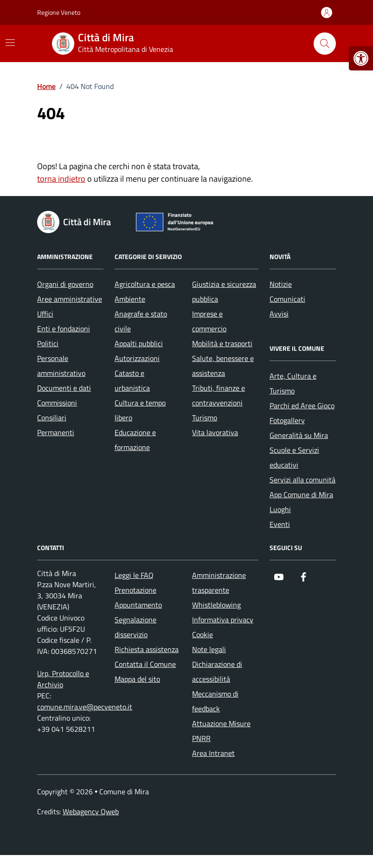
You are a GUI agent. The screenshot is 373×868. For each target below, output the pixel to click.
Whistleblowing (216, 605)
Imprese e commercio (209, 321)
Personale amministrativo (61, 366)
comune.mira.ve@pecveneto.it (85, 707)
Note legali (209, 649)
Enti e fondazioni (64, 329)
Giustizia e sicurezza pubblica (224, 291)
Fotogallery (287, 420)
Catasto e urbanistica (132, 380)
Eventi (280, 524)
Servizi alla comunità (302, 480)
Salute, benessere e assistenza (223, 366)
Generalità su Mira (299, 435)
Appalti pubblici (139, 343)
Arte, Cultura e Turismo (293, 383)
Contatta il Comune (145, 664)
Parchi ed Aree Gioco (302, 405)
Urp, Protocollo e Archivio (63, 679)
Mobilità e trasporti (222, 343)
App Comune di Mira (301, 494)
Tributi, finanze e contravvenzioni (219, 395)
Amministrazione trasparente (219, 583)
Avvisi (279, 314)
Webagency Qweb (91, 811)
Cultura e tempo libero (140, 410)
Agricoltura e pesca (145, 284)
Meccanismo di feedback (215, 701)
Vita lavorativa (215, 432)
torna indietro (61, 179)
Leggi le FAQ (134, 575)
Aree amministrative (70, 299)
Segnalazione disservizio (135, 627)
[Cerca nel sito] (325, 44)
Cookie (203, 634)
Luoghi (280, 509)
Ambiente (130, 299)
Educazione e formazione (135, 440)
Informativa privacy (223, 620)
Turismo (205, 418)
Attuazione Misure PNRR (221, 731)
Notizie (281, 284)
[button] (361, 58)
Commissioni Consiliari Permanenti (57, 418)
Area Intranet (213, 753)
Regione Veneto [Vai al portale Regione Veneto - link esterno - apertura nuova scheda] (59, 12)
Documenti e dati (64, 388)
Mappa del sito (137, 679)
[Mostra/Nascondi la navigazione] (10, 43)
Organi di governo (65, 284)
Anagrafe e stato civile (141, 321)
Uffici (45, 314)
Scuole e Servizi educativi (294, 457)
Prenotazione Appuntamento (138, 597)
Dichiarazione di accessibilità (217, 672)
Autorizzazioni (137, 358)
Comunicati (287, 299)
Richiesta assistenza (147, 649)
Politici (48, 343)
